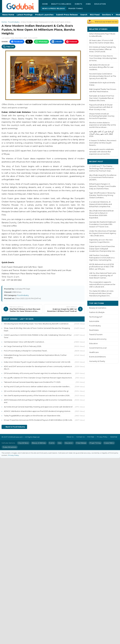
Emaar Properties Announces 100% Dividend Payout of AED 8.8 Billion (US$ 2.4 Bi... (39, 420)
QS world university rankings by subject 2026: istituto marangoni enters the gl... (37, 391)
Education (100, 4)
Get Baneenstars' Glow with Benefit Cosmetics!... (24, 342)
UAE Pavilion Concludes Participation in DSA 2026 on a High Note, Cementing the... (102, 258)
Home (45, 4)
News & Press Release (53, 8)
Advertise (114, 437)
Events (78, 4)
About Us (70, 437)
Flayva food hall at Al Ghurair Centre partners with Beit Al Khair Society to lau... (101, 107)
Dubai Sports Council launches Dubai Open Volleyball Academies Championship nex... (103, 249)
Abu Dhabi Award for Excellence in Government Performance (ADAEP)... (103, 177)
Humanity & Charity (97, 361)
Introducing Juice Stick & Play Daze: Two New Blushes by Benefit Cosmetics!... (37, 324)
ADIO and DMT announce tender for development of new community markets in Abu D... (38, 368)
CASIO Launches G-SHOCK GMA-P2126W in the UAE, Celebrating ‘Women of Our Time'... (38, 336)
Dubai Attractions (10, 447)
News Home (8, 15)
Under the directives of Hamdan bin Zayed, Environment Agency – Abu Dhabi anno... (103, 233)
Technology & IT (96, 317)
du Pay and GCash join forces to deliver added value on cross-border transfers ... (37, 387)
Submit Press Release (67, 15)
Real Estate (94, 330)
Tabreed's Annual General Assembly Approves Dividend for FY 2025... (33, 382)
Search (84, 15)
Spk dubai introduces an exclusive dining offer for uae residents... (101, 67)
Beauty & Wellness (61, 4)
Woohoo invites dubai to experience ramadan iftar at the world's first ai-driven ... (103, 125)
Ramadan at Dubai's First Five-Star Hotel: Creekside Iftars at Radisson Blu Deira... (102, 98)
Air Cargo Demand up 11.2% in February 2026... (23, 346)
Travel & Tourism (96, 335)
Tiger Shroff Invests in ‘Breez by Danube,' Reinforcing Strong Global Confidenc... (102, 195)
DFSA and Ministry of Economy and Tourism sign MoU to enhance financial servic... (38, 373)
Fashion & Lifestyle (97, 312)
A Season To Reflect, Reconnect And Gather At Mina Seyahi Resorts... (103, 143)
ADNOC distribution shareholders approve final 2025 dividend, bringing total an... (38, 411)
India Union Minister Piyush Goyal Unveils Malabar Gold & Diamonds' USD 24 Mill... (38, 362)
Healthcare (94, 352)
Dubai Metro (109, 443)
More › (113, 29)
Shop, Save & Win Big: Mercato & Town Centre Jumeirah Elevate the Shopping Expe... (37, 329)
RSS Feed (95, 15)
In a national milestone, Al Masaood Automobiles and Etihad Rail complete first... (100, 204)
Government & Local (98, 348)
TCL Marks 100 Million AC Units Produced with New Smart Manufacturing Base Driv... (101, 293)
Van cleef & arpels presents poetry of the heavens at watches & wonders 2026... (37, 395)
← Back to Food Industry (14, 427)
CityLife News (23, 443)
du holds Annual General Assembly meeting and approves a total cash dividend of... (39, 407)
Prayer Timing (76, 8)
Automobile (94, 321)
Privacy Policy (102, 437)
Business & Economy (98, 339)
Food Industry (14, 22)
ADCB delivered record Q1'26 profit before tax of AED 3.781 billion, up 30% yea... (101, 267)
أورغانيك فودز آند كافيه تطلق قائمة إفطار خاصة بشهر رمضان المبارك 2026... (101, 134)
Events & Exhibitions (97, 357)
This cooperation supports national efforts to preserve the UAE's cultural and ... (102, 284)
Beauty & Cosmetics (98, 308)
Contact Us (80, 437)
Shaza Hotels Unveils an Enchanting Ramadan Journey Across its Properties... (102, 116)
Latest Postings (25, 15)
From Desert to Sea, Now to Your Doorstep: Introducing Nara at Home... (103, 58)
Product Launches (44, 15)
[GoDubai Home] (20, 6)
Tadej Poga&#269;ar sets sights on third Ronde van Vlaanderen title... (33, 416)
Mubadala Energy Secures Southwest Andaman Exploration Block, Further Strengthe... (35, 356)
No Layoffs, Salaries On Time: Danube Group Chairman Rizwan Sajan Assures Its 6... (38, 378)
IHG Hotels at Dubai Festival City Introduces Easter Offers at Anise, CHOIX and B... (102, 49)
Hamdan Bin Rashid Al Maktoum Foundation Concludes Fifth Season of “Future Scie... (102, 224)
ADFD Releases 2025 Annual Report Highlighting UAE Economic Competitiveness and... (38, 401)
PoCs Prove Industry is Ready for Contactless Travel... (26, 351)
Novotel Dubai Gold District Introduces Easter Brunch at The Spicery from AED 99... (103, 76)
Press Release (81, 443)
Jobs (88, 4)
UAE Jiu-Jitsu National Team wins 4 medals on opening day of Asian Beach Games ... (103, 275)
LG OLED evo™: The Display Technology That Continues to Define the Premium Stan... (102, 169)
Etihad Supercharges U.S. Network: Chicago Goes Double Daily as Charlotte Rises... (102, 186)
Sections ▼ (108, 15)
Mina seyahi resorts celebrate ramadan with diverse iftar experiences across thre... (101, 152)
